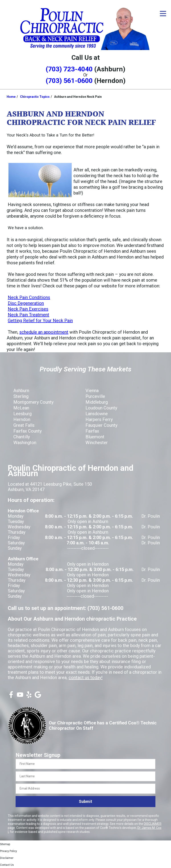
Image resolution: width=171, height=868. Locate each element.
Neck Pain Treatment (28, 315)
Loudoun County (101, 408)
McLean (21, 408)
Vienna (92, 391)
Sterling (21, 396)
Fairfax (92, 431)
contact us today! (85, 678)
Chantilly (22, 437)
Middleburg (97, 402)
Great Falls (24, 425)
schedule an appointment (44, 332)
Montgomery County (33, 402)
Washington (25, 443)
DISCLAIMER (153, 824)
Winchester (97, 443)
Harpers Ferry (99, 419)
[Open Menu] (163, 14)
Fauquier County (101, 425)
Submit (85, 801)
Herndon (22, 419)
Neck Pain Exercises (28, 309)
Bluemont (95, 437)
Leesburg (22, 414)
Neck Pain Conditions (29, 297)
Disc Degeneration (26, 303)
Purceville (95, 396)
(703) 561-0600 (69, 81)
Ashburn (21, 391)
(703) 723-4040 (69, 69)
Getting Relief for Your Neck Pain (40, 321)
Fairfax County (27, 431)
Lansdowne (97, 414)
